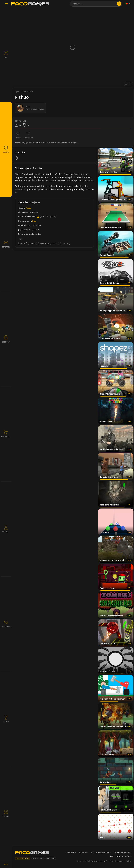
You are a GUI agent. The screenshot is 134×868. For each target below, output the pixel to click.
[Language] (128, 4)
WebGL (54, 243)
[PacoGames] (32, 853)
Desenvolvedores (124, 856)
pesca (23, 243)
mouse (32, 243)
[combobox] (96, 4)
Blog (111, 856)
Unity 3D (43, 243)
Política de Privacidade (101, 852)
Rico (34, 221)
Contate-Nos (70, 852)
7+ (38, 217)
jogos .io (65, 243)
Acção (28, 208)
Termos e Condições (123, 852)
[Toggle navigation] (7, 4)
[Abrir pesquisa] (119, 4)
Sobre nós (83, 852)
